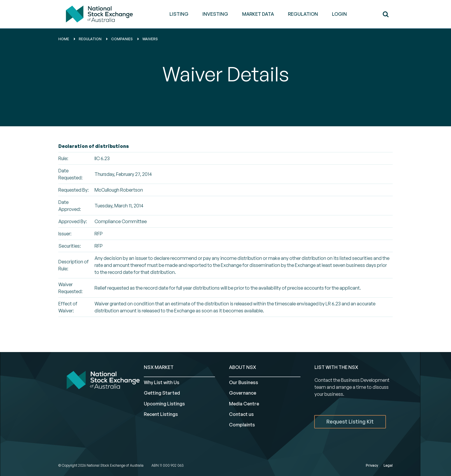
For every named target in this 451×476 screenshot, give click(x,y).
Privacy (372, 465)
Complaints (242, 425)
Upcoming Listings (164, 404)
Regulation (90, 39)
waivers (150, 39)
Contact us (241, 414)
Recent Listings (161, 414)
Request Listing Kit (350, 421)
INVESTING (215, 14)
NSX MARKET (159, 367)
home (64, 39)
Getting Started (162, 393)
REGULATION (303, 14)
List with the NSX (336, 367)
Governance (243, 393)
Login (339, 14)
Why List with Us (162, 382)
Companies (122, 39)
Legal (388, 465)
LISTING (179, 14)
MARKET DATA (258, 14)
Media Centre (244, 404)
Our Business (244, 382)
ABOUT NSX (243, 367)
